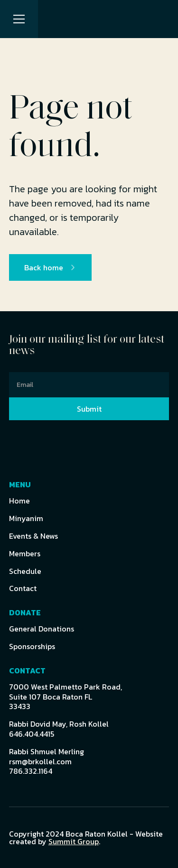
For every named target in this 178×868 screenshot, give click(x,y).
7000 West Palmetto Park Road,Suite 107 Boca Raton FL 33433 (66, 697)
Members (25, 554)
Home (19, 501)
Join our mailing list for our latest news (87, 345)
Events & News (33, 536)
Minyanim (26, 518)
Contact (23, 588)
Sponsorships (32, 646)
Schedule (25, 571)
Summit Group (74, 841)
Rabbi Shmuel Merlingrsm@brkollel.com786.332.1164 (47, 761)
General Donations (42, 629)
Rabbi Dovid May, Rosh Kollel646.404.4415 (59, 729)
